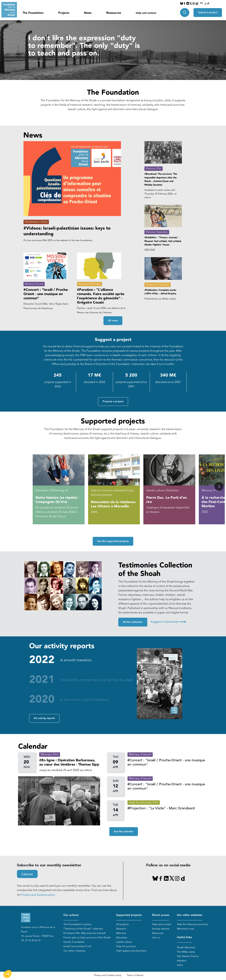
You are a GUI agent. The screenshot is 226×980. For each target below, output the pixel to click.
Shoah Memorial (186, 947)
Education (122, 938)
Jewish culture (124, 942)
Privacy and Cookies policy (38, 895)
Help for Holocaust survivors (192, 924)
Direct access (161, 915)
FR (201, 3)
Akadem (182, 961)
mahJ (180, 965)
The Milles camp (186, 952)
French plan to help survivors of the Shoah (87, 938)
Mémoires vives (185, 929)
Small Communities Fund (77, 946)
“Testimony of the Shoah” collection (83, 929)
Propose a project (113, 401)
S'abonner (27, 874)
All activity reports (44, 718)
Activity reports (161, 929)
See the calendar (124, 832)
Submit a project (208, 13)
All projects (122, 924)
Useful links (184, 937)
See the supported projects (113, 541)
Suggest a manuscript (168, 622)
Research (121, 929)
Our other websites (190, 915)
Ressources (114, 13)
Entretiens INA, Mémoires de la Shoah (85, 933)
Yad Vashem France (188, 956)
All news (113, 321)
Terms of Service (135, 975)
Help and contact (146, 13)
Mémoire (121, 933)
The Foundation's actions (77, 924)
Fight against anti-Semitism (131, 951)
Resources (158, 933)
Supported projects (129, 915)
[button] (219, 486)
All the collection (133, 622)
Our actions (71, 915)
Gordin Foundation (74, 942)
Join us (156, 938)
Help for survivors (126, 946)
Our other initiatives (74, 951)
